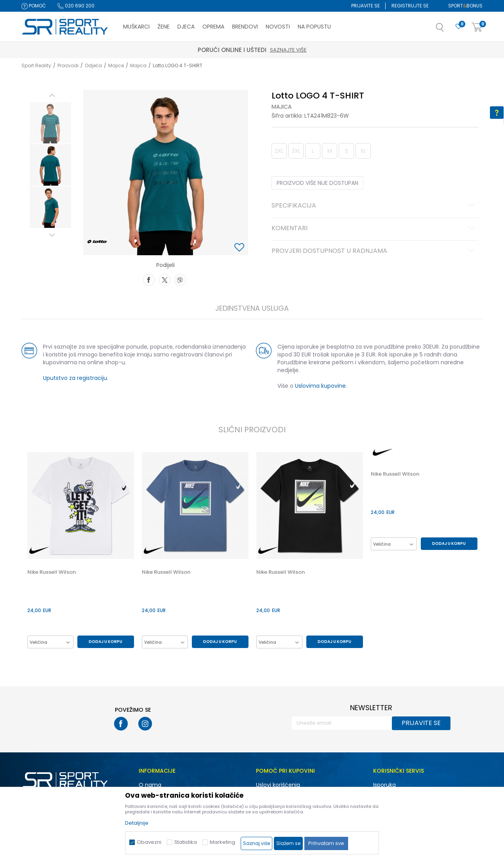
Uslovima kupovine (320, 386)
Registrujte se (410, 6)
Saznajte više (288, 50)
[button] (448, 30)
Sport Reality (36, 65)
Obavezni (149, 842)
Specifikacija (374, 206)
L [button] (313, 151)
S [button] (347, 151)
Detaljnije (137, 823)
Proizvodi (68, 65)
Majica (138, 65)
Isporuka (384, 785)
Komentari (374, 229)
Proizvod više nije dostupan (317, 183)
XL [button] (363, 151)
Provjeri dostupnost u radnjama (374, 251)
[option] (50, 123)
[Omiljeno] (459, 27)
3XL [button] (296, 151)
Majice (116, 65)
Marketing (223, 842)
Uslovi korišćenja (278, 785)
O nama (150, 785)
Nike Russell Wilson (52, 572)
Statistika (186, 842)
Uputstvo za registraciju (75, 378)
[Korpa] (477, 28)
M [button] (330, 151)
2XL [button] (279, 151)
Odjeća (93, 65)
